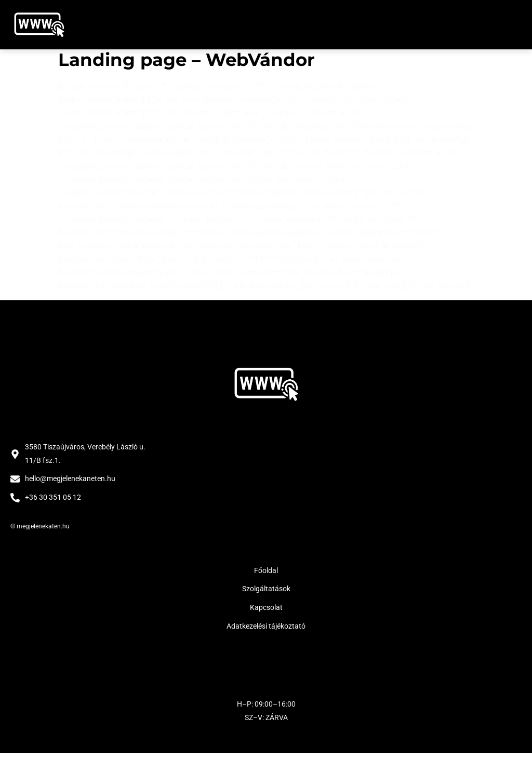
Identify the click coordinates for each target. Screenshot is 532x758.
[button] (510, 25)
